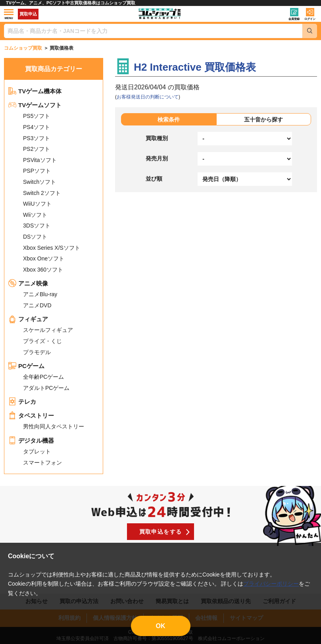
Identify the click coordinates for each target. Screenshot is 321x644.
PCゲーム (26, 366)
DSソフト (35, 237)
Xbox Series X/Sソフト (52, 248)
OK (161, 626)
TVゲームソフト (35, 105)
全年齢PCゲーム (43, 377)
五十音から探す (263, 120)
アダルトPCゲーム (46, 388)
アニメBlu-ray (40, 294)
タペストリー (31, 416)
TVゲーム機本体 (35, 91)
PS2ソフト (37, 149)
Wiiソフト (35, 215)
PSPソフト (37, 171)
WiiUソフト (37, 204)
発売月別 (157, 158)
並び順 (154, 179)
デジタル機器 (31, 441)
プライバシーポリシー (271, 584)
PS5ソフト (37, 116)
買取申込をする (161, 532)
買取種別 (157, 138)
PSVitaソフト (40, 160)
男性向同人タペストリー (54, 426)
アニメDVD (37, 305)
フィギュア (28, 319)
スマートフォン (42, 463)
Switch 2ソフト (42, 193)
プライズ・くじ (42, 341)
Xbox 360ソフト (43, 270)
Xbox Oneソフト (44, 258)
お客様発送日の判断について (148, 97)
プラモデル (37, 352)
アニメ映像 (28, 283)
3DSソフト (37, 226)
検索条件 (169, 120)
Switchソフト (39, 182)
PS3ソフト (37, 138)
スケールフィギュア (48, 330)
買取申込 (28, 14)
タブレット (37, 451)
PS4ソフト (37, 127)
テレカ (22, 402)
